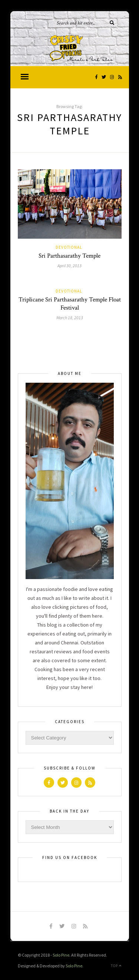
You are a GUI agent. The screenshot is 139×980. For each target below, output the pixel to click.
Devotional (69, 247)
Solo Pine (61, 955)
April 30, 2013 (69, 266)
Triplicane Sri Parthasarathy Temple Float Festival (70, 304)
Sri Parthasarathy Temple (69, 256)
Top (116, 966)
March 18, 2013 (70, 318)
